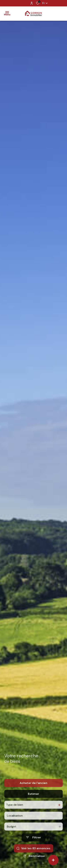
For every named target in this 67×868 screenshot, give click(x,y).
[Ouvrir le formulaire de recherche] (34, 845)
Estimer (33, 801)
